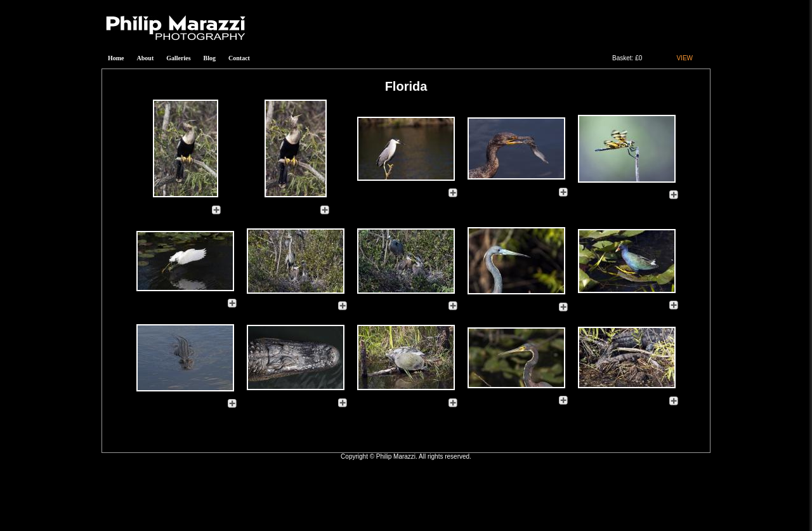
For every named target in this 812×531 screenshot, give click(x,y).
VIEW (684, 58)
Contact (239, 58)
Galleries (178, 58)
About (146, 58)
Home (116, 58)
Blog (210, 58)
